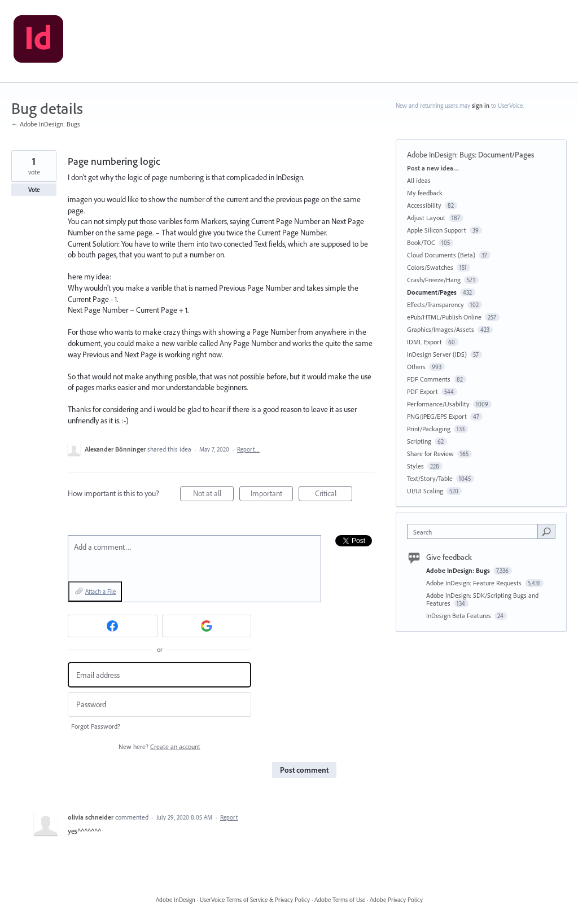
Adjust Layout (426, 218)
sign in (481, 106)
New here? (159, 746)
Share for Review (430, 454)
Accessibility (424, 205)
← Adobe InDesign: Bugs (46, 124)
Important (272, 495)
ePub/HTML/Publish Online (444, 317)
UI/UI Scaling (425, 491)
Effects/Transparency (435, 305)
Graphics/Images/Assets (441, 329)
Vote (34, 190)
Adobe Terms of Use (340, 900)
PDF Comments (429, 379)
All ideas (419, 180)
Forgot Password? (96, 726)
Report (229, 817)
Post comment (304, 770)
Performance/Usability (438, 404)
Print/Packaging (429, 429)
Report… (248, 449)
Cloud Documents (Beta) (441, 255)
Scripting (419, 441)
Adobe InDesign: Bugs (441, 155)
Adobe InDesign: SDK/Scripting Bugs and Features (482, 599)
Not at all (214, 495)
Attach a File (100, 592)
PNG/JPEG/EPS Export (437, 416)
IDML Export (424, 342)
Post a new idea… (433, 168)
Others (416, 367)
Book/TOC (421, 242)
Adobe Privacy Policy (396, 900)
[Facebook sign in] (113, 626)
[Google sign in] (207, 626)
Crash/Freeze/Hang (434, 280)
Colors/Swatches (430, 267)
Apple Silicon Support (437, 230)
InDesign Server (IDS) (437, 354)
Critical (334, 495)
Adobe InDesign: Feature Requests (475, 583)
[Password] (159, 705)
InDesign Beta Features (459, 616)
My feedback (425, 193)
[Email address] (159, 675)
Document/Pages (506, 155)
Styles (415, 466)
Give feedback (449, 557)
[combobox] (475, 531)
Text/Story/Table (430, 478)
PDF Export (422, 391)
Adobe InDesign (176, 900)
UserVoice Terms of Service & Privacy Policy (255, 900)
